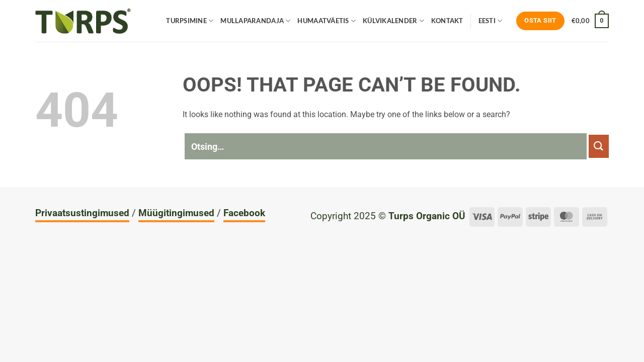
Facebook (244, 213)
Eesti (491, 21)
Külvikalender (393, 21)
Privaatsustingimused (82, 213)
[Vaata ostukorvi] (590, 21)
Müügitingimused (176, 213)
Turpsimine (190, 21)
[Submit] (599, 146)
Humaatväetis (327, 21)
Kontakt (447, 21)
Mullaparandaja (255, 21)
